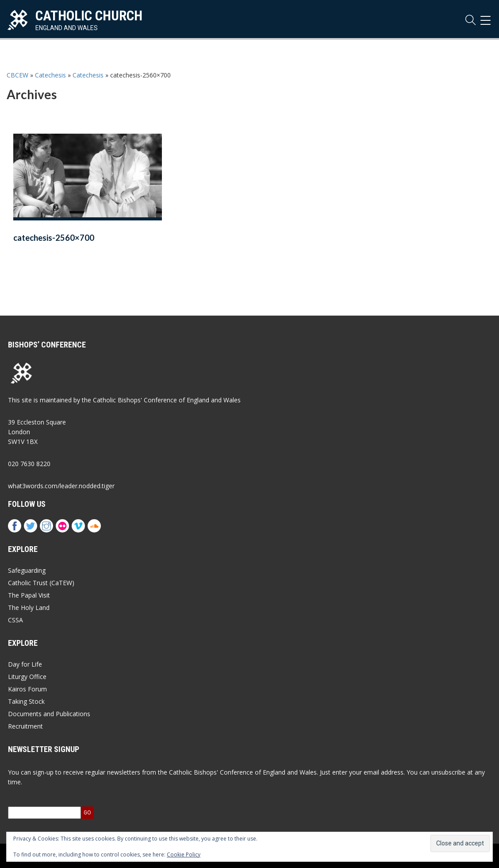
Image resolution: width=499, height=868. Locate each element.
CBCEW (17, 75)
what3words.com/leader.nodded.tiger (61, 486)
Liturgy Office (27, 677)
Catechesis (50, 75)
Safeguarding (27, 570)
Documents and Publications (49, 714)
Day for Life (25, 664)
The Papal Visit (29, 595)
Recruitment (25, 726)
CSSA (15, 620)
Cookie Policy (184, 854)
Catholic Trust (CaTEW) (41, 583)
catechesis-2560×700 (54, 238)
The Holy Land (29, 608)
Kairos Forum (27, 689)
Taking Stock (26, 701)
